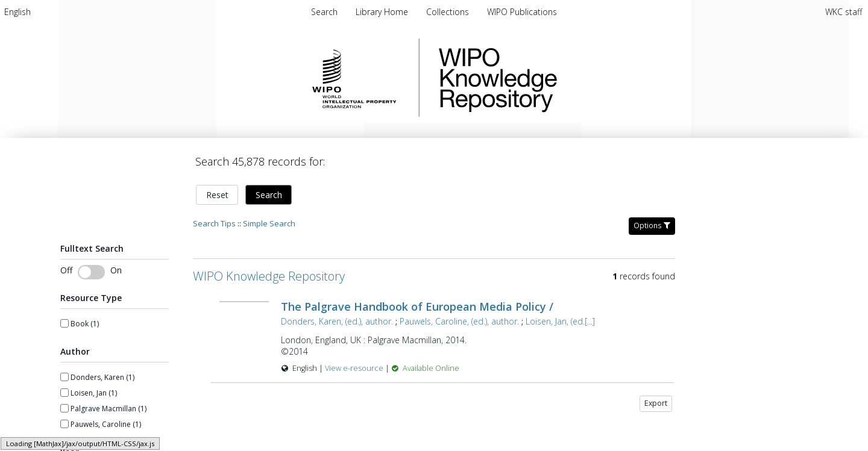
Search (269, 195)
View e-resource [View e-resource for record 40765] (355, 368)
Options (652, 225)
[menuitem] (17, 12)
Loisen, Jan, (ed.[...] (560, 321)
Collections (449, 12)
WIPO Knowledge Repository (547, 78)
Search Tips (214, 223)
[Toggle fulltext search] (91, 272)
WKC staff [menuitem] (844, 12)
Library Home (383, 12)
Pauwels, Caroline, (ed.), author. (459, 321)
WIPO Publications (522, 12)
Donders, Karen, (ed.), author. (337, 321)
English (17, 12)
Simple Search (269, 223)
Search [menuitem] (324, 12)
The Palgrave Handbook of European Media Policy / (417, 306)
